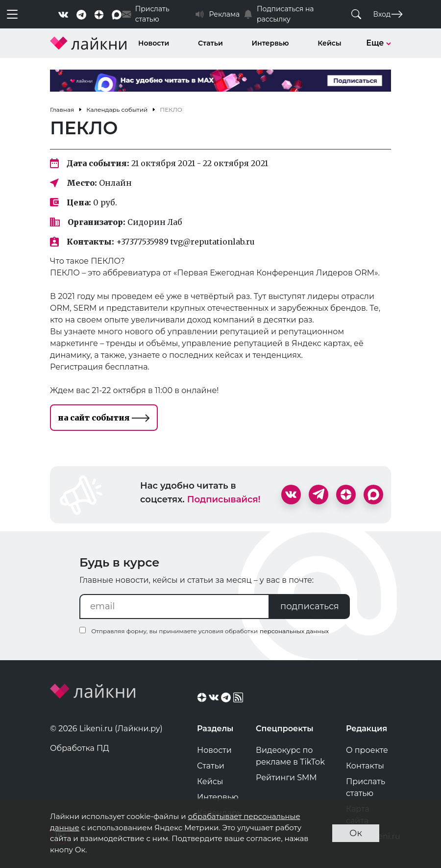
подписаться (310, 606)
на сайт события (104, 418)
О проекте (367, 750)
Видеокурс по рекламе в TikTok (290, 756)
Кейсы (329, 43)
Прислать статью (366, 787)
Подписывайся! (224, 499)
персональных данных (294, 631)
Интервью (270, 43)
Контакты (365, 766)
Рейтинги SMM (286, 778)
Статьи (210, 43)
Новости (154, 43)
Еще (379, 43)
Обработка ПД (80, 748)
